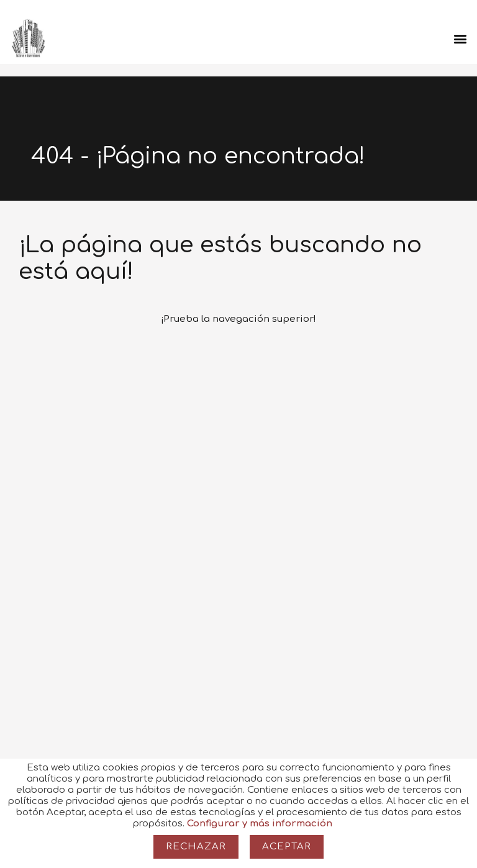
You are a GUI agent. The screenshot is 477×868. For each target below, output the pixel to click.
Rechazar (196, 847)
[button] (461, 38)
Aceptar (287, 847)
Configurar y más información (260, 824)
